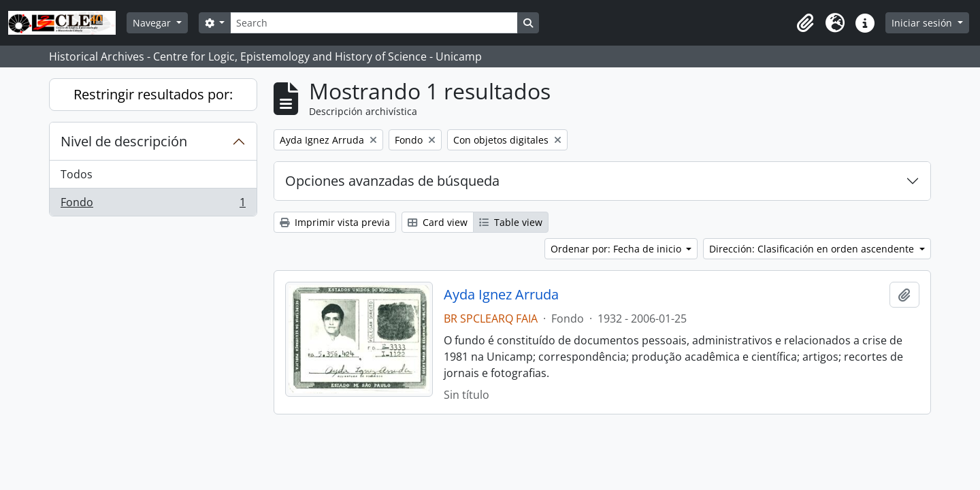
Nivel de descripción (124, 141)
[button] (805, 23)
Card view (438, 222)
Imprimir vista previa (335, 222)
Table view (511, 222)
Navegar (153, 23)
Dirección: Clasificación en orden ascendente (813, 249)
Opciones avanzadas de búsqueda (392, 181)
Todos (77, 174)
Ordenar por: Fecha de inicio (617, 249)
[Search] (374, 23)
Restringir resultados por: (153, 94)
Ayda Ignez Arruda (501, 295)
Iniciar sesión (923, 23)
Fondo (153, 205)
